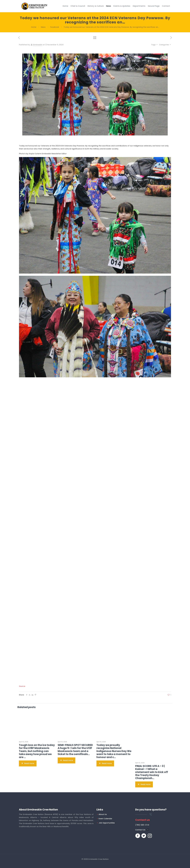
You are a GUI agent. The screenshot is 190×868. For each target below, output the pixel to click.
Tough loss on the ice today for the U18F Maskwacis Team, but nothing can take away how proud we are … (37, 751)
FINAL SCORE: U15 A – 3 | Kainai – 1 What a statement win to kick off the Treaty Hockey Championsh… (152, 772)
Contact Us (140, 830)
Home (34, 27)
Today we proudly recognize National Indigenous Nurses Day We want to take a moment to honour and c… (114, 751)
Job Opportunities (107, 823)
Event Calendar (105, 819)
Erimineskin (38, 45)
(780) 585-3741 (142, 825)
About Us (103, 814)
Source (22, 686)
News (43, 27)
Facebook (55, 27)
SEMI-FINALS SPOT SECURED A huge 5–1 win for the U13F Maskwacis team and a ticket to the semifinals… (75, 750)
